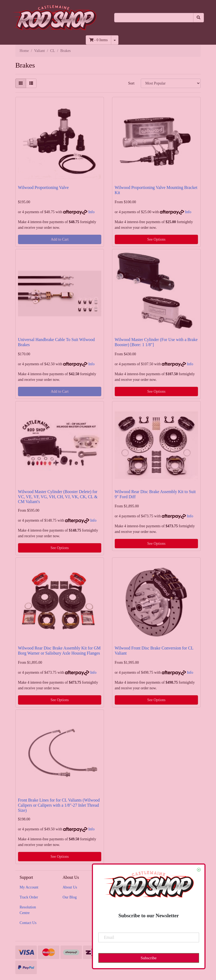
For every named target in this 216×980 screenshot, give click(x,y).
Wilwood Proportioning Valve (43, 187)
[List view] (31, 83)
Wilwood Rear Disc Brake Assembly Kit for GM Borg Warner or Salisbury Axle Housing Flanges (59, 651)
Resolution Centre (28, 910)
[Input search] (154, 18)
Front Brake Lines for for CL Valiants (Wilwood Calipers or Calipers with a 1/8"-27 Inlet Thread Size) (59, 805)
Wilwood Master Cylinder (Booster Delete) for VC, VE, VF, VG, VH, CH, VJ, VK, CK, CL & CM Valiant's (58, 497)
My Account (29, 887)
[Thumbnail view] (21, 83)
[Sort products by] (171, 83)
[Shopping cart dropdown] (115, 40)
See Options (156, 239)
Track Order (29, 897)
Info (91, 212)
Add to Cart (60, 239)
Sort (131, 83)
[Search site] (199, 18)
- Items (98, 40)
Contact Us (28, 923)
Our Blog (70, 897)
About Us (70, 887)
